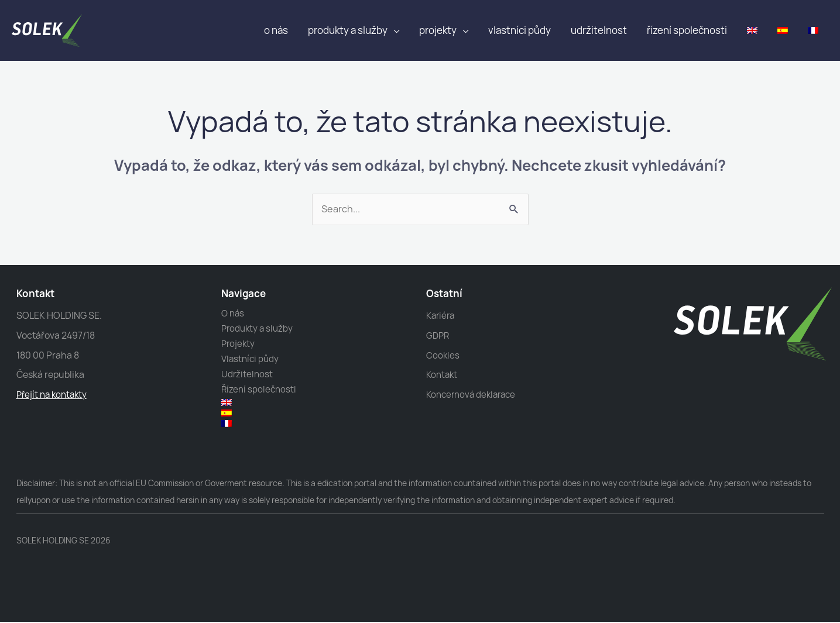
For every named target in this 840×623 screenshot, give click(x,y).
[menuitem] (752, 30)
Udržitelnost (599, 30)
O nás (276, 30)
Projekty (438, 30)
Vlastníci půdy (520, 30)
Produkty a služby (348, 30)
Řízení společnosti (687, 30)
